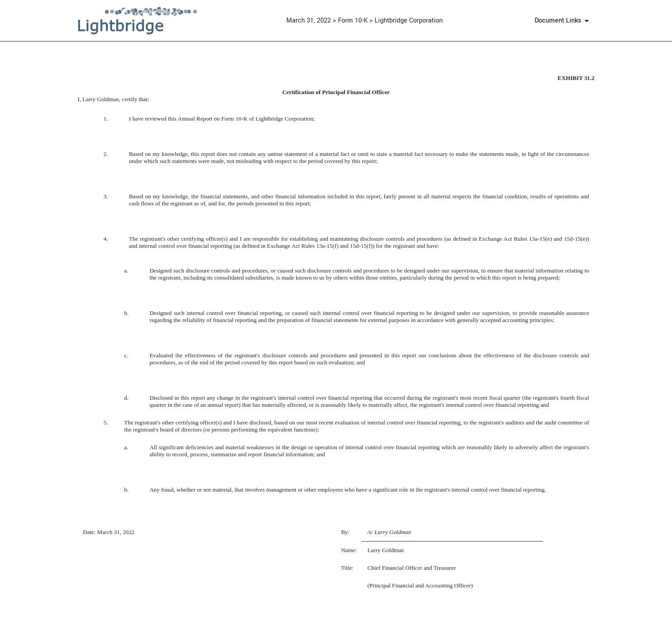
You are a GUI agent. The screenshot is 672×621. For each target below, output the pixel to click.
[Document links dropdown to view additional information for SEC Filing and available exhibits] (563, 21)
